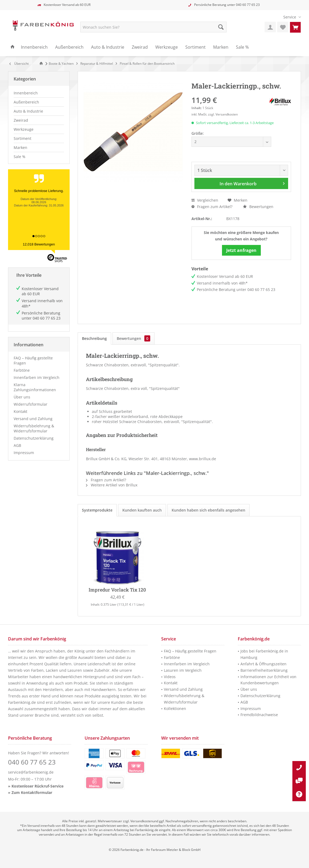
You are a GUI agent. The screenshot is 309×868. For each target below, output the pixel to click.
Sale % (20, 157)
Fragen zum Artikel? (212, 207)
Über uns (22, 397)
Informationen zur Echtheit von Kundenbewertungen (268, 680)
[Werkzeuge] (167, 47)
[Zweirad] (140, 47)
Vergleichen (205, 200)
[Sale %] (242, 47)
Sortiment (22, 138)
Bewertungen (258, 207)
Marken (20, 147)
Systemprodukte (97, 510)
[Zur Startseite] (42, 64)
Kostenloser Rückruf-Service (37, 786)
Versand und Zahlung (33, 419)
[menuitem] (290, 17)
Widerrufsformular (31, 404)
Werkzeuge (24, 129)
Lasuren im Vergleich (183, 670)
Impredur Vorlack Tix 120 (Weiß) (117, 590)
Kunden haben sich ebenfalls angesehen (208, 510)
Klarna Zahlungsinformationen (35, 387)
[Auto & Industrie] (108, 47)
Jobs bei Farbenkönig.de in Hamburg (264, 654)
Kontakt (20, 411)
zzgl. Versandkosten (223, 114)
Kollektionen (175, 708)
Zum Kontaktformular (32, 792)
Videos (170, 677)
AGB (17, 445)
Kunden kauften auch (142, 510)
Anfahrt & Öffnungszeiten (263, 664)
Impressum (24, 453)
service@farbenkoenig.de (31, 772)
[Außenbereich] (69, 47)
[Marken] (221, 47)
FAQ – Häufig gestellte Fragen (33, 360)
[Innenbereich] (34, 47)
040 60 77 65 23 (248, 5)
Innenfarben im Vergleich (37, 377)
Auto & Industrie (28, 111)
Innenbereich (26, 93)
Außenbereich (26, 102)
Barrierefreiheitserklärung (264, 670)
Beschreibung (94, 338)
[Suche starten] (221, 27)
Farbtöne (22, 370)
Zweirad (21, 120)
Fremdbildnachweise (259, 715)
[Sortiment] (195, 47)
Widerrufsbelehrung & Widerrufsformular (34, 428)
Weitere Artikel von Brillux (112, 485)
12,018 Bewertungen (39, 244)
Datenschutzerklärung (34, 438)
